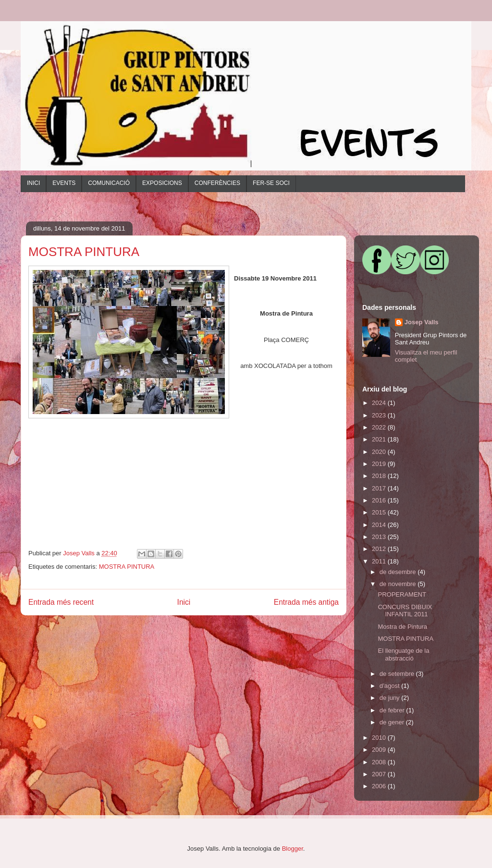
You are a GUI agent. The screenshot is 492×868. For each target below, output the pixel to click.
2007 (380, 774)
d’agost (391, 686)
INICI (33, 183)
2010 (380, 738)
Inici (184, 602)
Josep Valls (422, 322)
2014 (380, 525)
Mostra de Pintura (402, 627)
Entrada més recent (61, 602)
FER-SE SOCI (271, 183)
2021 (380, 439)
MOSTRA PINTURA (127, 567)
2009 (380, 750)
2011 (380, 561)
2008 (380, 762)
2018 (380, 476)
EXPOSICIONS (162, 183)
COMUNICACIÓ (109, 183)
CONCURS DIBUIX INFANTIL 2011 (405, 611)
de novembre (399, 584)
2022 (380, 427)
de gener (393, 722)
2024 (380, 403)
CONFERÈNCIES (217, 183)
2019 (380, 464)
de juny (391, 698)
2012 (380, 549)
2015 (380, 512)
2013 (380, 537)
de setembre (398, 674)
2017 (380, 488)
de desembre (399, 572)
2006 (380, 786)
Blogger (293, 849)
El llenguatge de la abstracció (403, 654)
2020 (380, 452)
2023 (380, 415)
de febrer (393, 710)
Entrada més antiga (306, 602)
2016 (380, 500)
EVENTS (64, 183)
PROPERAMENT (402, 594)
